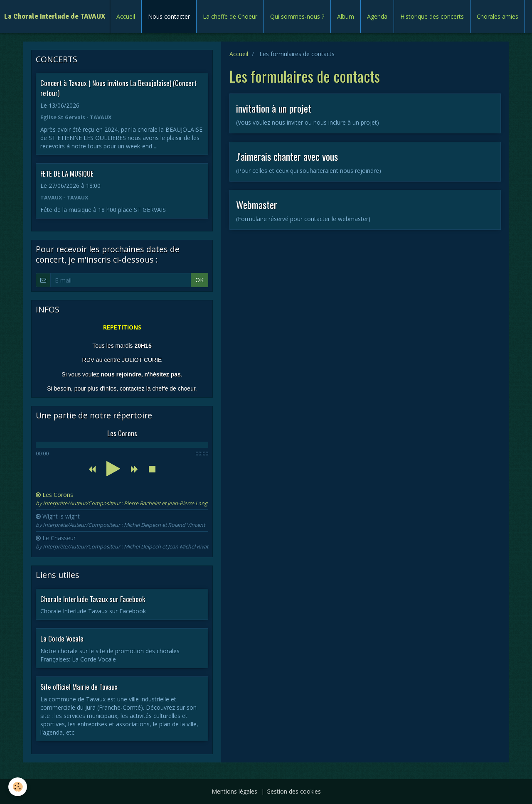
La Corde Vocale (62, 638)
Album (346, 16)
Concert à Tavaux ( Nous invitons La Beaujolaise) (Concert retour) (118, 88)
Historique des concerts (432, 16)
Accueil (126, 16)
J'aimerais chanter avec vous (287, 156)
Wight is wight (120, 520)
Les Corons (122, 499)
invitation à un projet (274, 108)
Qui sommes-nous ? (297, 16)
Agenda (377, 16)
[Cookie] (18, 787)
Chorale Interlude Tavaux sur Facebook (93, 599)
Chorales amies (498, 16)
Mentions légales (234, 791)
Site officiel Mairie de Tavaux (79, 687)
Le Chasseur (122, 542)
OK (199, 280)
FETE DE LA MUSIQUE (67, 173)
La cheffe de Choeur (230, 16)
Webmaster (257, 204)
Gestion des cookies (294, 791)
